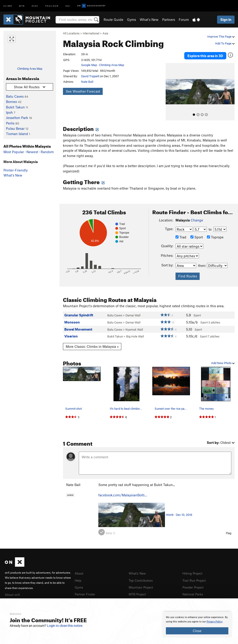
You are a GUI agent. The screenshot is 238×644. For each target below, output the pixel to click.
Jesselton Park (17, 118)
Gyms (132, 19)
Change (197, 218)
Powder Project (194, 585)
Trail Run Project (195, 578)
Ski (68, 6)
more (170, 512)
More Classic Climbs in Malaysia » (92, 344)
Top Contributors (142, 578)
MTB (22, 6)
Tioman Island (17, 134)
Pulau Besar (15, 128)
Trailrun (52, 6)
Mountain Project (142, 585)
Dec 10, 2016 (184, 513)
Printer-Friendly (16, 170)
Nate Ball (87, 82)
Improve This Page (221, 36)
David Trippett (90, 76)
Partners (169, 19)
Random (47, 152)
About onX (13, 592)
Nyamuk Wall (134, 327)
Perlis (10, 123)
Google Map (89, 65)
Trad (181, 235)
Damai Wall (133, 313)
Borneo (11, 102)
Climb (8, 6)
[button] (170, 90)
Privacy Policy (214, 622)
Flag (229, 531)
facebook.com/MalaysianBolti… (123, 493)
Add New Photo (223, 361)
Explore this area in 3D (205, 55)
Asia (105, 33)
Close (197, 631)
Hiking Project (193, 571)
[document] (197, 625)
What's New (149, 19)
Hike (35, 6)
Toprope (215, 235)
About (79, 571)
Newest (32, 152)
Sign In (226, 19)
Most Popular (14, 152)
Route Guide (113, 19)
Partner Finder (86, 591)
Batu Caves (15, 96)
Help (78, 578)
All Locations (71, 33)
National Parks (194, 591)
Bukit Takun (15, 107)
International (91, 33)
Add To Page (225, 43)
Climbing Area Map (30, 69)
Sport (197, 235)
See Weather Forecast (83, 91)
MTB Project (138, 591)
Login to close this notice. (65, 626)
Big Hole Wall (135, 334)
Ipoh (9, 112)
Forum (184, 19)
